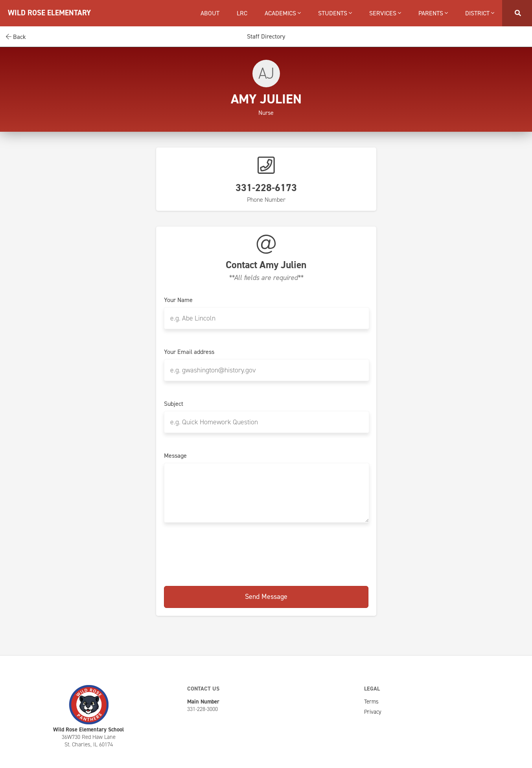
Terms (371, 702)
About (210, 13)
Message (175, 456)
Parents (433, 13)
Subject (174, 404)
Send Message (266, 597)
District (480, 13)
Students (335, 13)
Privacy (373, 712)
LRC (242, 13)
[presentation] (266, 555)
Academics (283, 13)
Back (16, 37)
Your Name (178, 300)
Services (385, 13)
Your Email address (189, 352)
